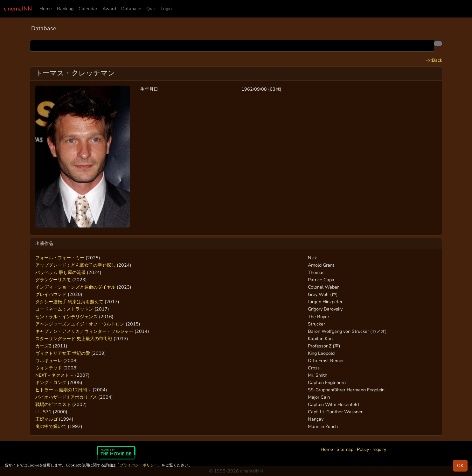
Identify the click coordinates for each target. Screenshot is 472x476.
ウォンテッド (49, 368)
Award (109, 9)
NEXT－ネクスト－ (55, 375)
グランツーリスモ (53, 280)
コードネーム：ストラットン (64, 309)
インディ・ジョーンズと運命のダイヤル (75, 287)
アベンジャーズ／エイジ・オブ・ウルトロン (80, 324)
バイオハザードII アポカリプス (66, 397)
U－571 (43, 412)
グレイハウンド (51, 294)
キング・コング (51, 382)
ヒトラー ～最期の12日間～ (63, 390)
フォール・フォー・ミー (60, 258)
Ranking (65, 9)
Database (131, 9)
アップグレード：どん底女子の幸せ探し (75, 265)
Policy (363, 449)
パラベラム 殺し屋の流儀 (60, 272)
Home (46, 9)
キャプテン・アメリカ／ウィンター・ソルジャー (84, 331)
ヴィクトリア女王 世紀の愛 (63, 353)
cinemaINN (18, 9)
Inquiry (379, 449)
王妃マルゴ (46, 419)
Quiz (151, 9)
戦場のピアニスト (53, 404)
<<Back (434, 60)
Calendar (88, 9)
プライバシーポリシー (139, 465)
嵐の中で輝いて (51, 426)
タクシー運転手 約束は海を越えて (69, 302)
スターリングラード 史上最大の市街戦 (74, 339)
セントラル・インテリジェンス (66, 317)
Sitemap (345, 449)
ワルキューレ (49, 360)
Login (166, 9)
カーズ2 (43, 346)
